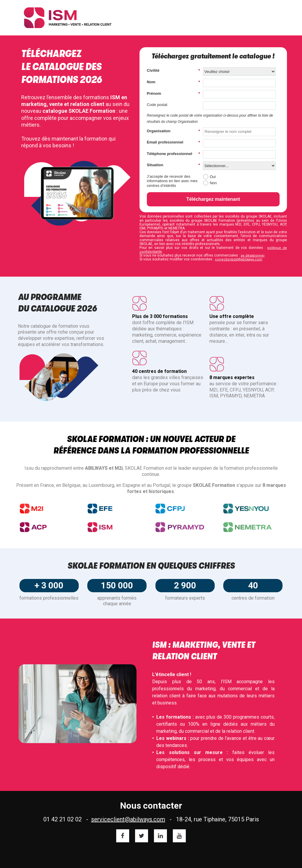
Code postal (157, 105)
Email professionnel (173, 142)
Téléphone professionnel (173, 154)
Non (213, 183)
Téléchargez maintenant (213, 199)
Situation (173, 165)
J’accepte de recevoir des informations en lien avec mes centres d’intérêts (172, 181)
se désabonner (253, 256)
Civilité (173, 71)
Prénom (173, 94)
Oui (213, 177)
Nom (173, 82)
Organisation (173, 131)
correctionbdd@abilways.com (239, 259)
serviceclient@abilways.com (128, 819)
